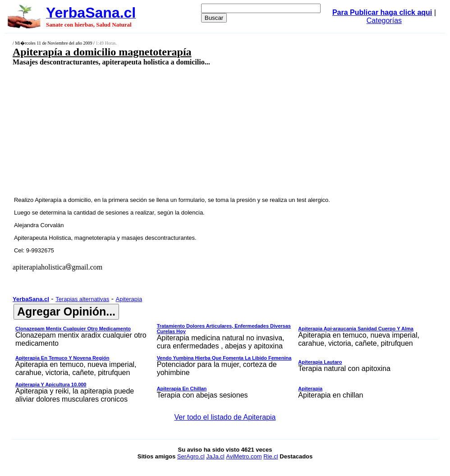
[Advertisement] (188, 131)
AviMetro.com (244, 456)
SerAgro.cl (191, 456)
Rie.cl (271, 456)
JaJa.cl (215, 456)
